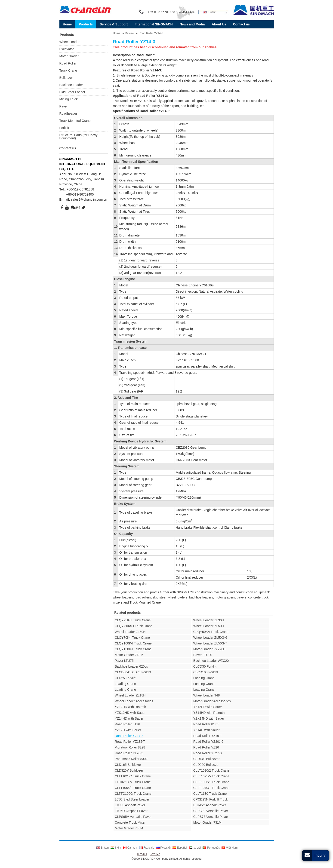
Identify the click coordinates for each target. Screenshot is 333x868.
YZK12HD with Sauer (130, 713)
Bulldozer (66, 78)
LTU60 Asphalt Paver (130, 805)
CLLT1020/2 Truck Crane (211, 770)
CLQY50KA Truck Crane (211, 632)
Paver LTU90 (203, 655)
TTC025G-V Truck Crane (133, 782)
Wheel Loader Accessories (134, 701)
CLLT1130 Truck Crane (210, 794)
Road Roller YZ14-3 (151, 33)
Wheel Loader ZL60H (130, 632)
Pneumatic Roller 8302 (131, 759)
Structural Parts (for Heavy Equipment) (79, 137)
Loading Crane (204, 678)
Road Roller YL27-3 (208, 753)
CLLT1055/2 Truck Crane (133, 788)
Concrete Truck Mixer (130, 822)
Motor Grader (69, 56)
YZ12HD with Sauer (208, 707)
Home (117, 33)
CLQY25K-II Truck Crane (133, 620)
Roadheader (68, 113)
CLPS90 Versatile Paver (211, 811)
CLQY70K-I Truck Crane (132, 638)
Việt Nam (230, 848)
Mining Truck (69, 99)
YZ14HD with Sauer (129, 718)
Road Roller (68, 63)
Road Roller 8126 (127, 724)
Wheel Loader (69, 42)
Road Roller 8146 (206, 724)
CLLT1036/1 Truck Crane (211, 782)
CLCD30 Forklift (205, 666)
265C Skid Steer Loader (132, 799)
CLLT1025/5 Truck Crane (211, 776)
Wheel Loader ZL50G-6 (210, 638)
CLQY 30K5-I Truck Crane (134, 626)
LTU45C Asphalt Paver (210, 805)
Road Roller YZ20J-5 (208, 742)
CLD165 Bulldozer (128, 765)
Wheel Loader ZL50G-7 (210, 643)
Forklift (64, 128)
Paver (64, 106)
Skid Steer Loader (72, 92)
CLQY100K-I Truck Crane (133, 643)
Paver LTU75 (124, 661)
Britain (210, 12)
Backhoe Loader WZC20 (211, 661)
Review (129, 33)
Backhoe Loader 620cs (131, 666)
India (116, 848)
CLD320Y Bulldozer (129, 770)
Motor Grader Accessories (212, 701)
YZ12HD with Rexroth (130, 707)
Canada (130, 848)
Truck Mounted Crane (75, 121)
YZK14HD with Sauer (209, 718)
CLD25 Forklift (125, 678)
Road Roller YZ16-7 (208, 736)
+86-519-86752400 (80, 194)
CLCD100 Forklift (206, 672)
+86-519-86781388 (80, 189)
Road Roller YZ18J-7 (130, 742)
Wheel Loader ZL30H (209, 620)
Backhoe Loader (71, 85)
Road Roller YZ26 (206, 747)
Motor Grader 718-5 (129, 655)
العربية (195, 848)
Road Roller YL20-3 (129, 753)
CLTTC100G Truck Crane (133, 794)
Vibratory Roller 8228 (130, 747)
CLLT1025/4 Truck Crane (133, 776)
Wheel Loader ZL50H (209, 626)
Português (211, 848)
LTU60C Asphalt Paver (131, 811)
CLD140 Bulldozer (207, 759)
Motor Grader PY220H (209, 649)
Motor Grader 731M (207, 822)
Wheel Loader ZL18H (130, 695)
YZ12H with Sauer (128, 730)
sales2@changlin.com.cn (89, 199)
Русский (163, 848)
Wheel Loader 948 (207, 695)
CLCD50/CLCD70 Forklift (133, 672)
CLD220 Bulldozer (207, 765)
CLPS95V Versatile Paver (133, 817)
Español (180, 848)
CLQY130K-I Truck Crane (133, 649)
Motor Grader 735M (129, 828)
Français (146, 848)
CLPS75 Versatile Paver (211, 817)
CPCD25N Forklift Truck (211, 799)
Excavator (67, 49)
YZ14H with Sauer (207, 730)
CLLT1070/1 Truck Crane (211, 788)
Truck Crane (68, 71)
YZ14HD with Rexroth (209, 713)
